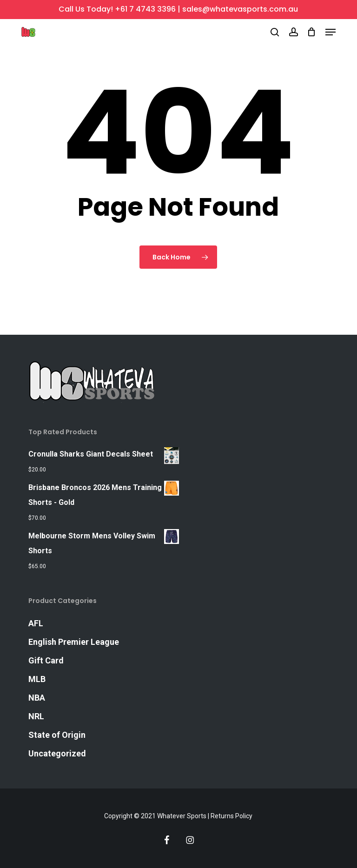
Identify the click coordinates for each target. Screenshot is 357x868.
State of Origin (57, 735)
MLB (37, 679)
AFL (36, 623)
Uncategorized (57, 753)
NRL (36, 716)
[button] (331, 32)
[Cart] (312, 32)
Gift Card (46, 660)
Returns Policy (231, 816)
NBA (37, 698)
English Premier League (74, 642)
